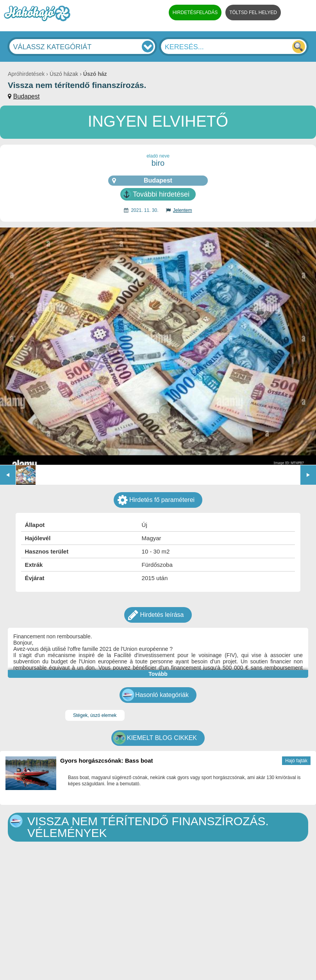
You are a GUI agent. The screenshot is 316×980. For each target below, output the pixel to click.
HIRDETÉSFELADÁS (195, 13)
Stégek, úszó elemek (95, 715)
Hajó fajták (296, 761)
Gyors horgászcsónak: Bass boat (107, 761)
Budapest (27, 96)
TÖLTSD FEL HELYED (253, 13)
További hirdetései (161, 194)
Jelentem (183, 210)
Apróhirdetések (26, 74)
